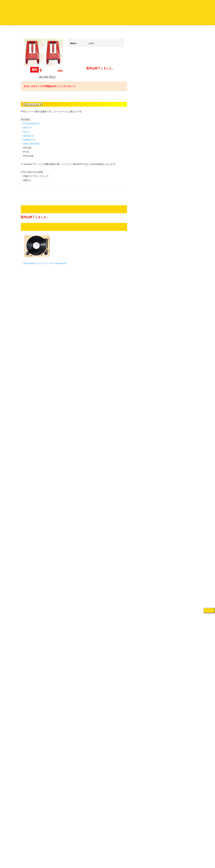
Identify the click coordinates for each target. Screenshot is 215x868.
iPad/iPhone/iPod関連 (177, 336)
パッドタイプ (176, 526)
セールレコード (34, 367)
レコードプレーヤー (177, 422)
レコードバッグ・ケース (179, 357)
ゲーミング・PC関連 (177, 588)
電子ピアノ (172, 574)
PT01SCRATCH (65, 138)
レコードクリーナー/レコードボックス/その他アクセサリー (38, 447)
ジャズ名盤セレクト (37, 159)
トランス (31, 321)
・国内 (32, 138)
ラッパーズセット (178, 497)
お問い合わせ (74, 20)
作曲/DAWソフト (177, 479)
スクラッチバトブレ (37, 145)
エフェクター (173, 581)
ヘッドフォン (173, 322)
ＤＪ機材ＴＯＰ (174, 184)
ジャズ (30, 152)
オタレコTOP (8, 20)
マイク (170, 391)
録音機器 (171, 543)
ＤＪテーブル (173, 329)
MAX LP (61, 142)
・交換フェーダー (178, 302)
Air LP (60, 146)
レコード (162, 26)
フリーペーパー (34, 474)
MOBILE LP (63, 154)
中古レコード (33, 402)
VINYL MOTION (65, 158)
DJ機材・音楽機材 (183, 26)
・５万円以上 (176, 268)
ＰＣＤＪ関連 (173, 226)
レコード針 (172, 308)
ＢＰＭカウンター (175, 405)
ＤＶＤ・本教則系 (175, 436)
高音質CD (31, 194)
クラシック (32, 173)
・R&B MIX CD (37, 293)
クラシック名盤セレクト (39, 180)
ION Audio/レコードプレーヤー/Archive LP (79, 278)
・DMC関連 (35, 273)
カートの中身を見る (110, 20)
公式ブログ (57, 20)
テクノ (30, 314)
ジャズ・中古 (33, 166)
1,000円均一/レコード (38, 388)
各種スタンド (173, 398)
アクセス (79, 852)
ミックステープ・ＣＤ (38, 409)
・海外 (32, 131)
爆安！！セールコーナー (179, 192)
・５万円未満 (176, 261)
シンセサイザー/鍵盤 (177, 550)
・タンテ (173, 238)
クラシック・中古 (36, 187)
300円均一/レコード (37, 374)
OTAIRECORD (106, 862)
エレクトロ (32, 300)
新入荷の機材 (173, 198)
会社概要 (89, 20)
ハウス (30, 307)
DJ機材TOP (25, 20)
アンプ (170, 429)
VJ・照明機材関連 (176, 450)
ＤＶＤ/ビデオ (34, 436)
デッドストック (34, 395)
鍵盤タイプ (175, 519)
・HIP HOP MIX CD (39, 266)
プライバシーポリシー (136, 852)
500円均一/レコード (37, 381)
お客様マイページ (136, 20)
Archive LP (62, 150)
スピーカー (172, 363)
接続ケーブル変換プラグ (179, 384)
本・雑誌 (31, 467)
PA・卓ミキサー (174, 443)
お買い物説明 (41, 20)
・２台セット (176, 245)
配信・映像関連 (174, 457)
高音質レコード (34, 201)
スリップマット (174, 315)
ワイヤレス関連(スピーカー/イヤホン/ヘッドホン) (178, 374)
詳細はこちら (31, 640)
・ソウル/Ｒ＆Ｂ (37, 286)
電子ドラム (172, 567)
